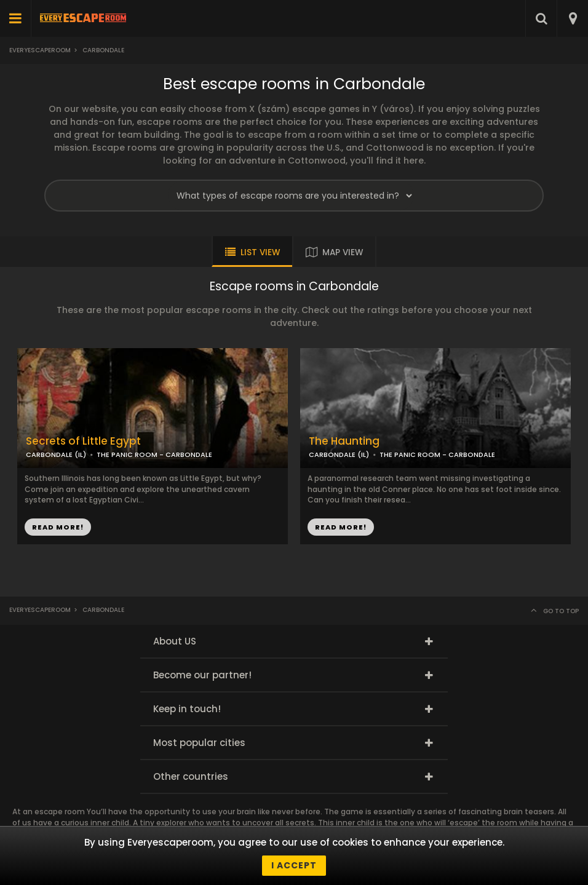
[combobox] (572, 18)
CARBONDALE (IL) (56, 454)
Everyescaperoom (40, 50)
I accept (294, 865)
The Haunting (344, 441)
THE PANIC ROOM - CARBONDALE (154, 454)
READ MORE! (58, 527)
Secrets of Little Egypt (83, 441)
